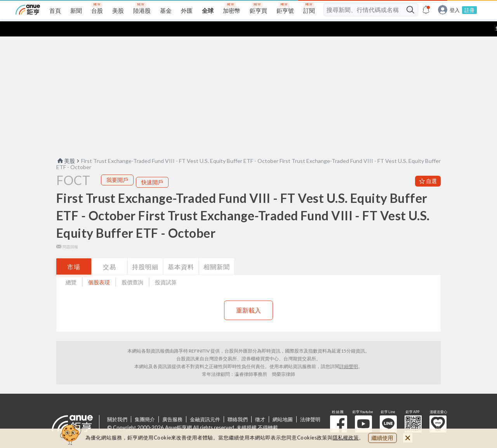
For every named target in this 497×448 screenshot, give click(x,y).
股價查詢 (132, 267)
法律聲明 (310, 404)
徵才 (260, 404)
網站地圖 (283, 404)
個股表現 (99, 267)
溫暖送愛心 (438, 409)
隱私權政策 (346, 438)
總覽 (71, 267)
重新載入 (248, 295)
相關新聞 (217, 252)
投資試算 (166, 267)
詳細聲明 (349, 351)
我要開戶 (117, 165)
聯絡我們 (238, 404)
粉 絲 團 (339, 409)
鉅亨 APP (413, 409)
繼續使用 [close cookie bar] (382, 438)
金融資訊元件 (205, 404)
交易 (109, 252)
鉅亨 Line (388, 409)
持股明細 (145, 252)
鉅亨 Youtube (363, 409)
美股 (66, 146)
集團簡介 (145, 404)
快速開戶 (152, 167)
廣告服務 (172, 404)
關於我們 (117, 404)
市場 (74, 252)
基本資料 (181, 252)
